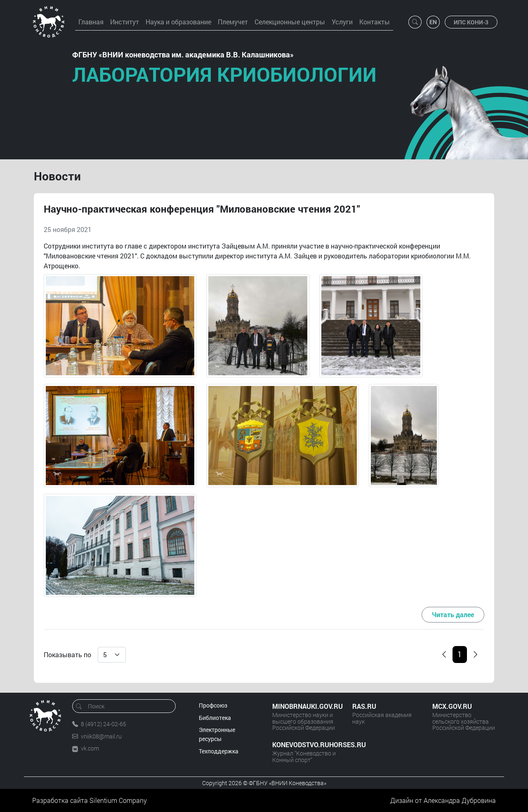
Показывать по (67, 655)
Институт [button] (125, 22)
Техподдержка (219, 751)
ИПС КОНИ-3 (471, 22)
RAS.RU (364, 706)
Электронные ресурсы (217, 734)
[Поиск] (127, 706)
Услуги (342, 22)
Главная (91, 22)
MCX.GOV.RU (452, 706)
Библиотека (215, 718)
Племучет (233, 22)
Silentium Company (118, 800)
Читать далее (453, 614)
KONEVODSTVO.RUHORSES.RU (304, 745)
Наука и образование (178, 22)
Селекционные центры (290, 22)
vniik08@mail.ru (101, 736)
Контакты (375, 22)
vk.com (90, 748)
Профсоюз (213, 705)
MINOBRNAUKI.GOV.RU (304, 706)
